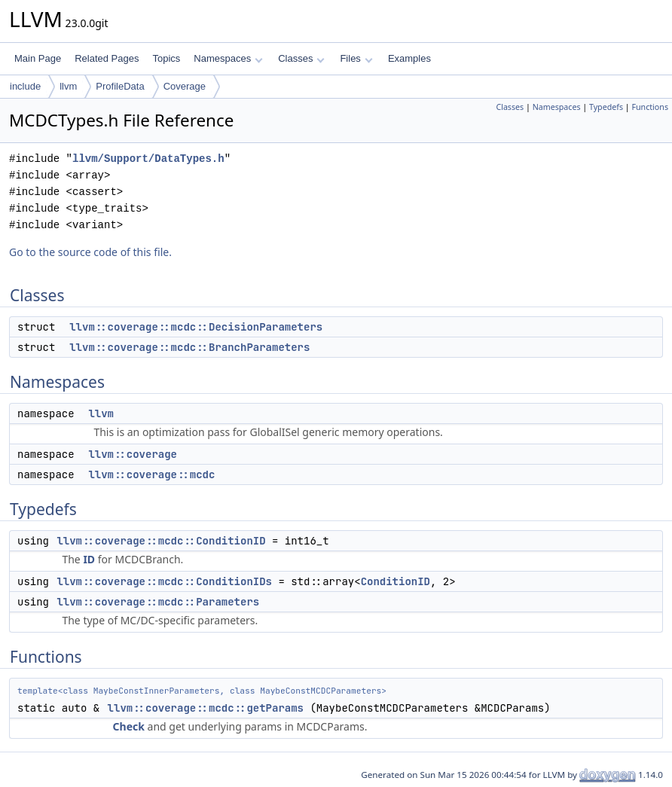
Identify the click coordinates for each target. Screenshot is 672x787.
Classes (301, 58)
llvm (68, 86)
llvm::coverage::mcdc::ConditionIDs (164, 581)
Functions (650, 107)
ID (89, 559)
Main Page (38, 58)
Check (129, 726)
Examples (409, 58)
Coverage (185, 86)
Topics (166, 58)
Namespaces (228, 58)
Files (356, 58)
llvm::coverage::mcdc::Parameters (158, 602)
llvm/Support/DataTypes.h (148, 159)
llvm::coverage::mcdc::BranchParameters (189, 347)
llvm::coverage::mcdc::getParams (206, 708)
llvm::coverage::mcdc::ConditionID (161, 541)
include (25, 86)
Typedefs (606, 107)
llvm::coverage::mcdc (151, 474)
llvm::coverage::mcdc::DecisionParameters (196, 327)
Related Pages (107, 58)
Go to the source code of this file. (90, 252)
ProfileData (120, 86)
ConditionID (396, 581)
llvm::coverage (133, 454)
